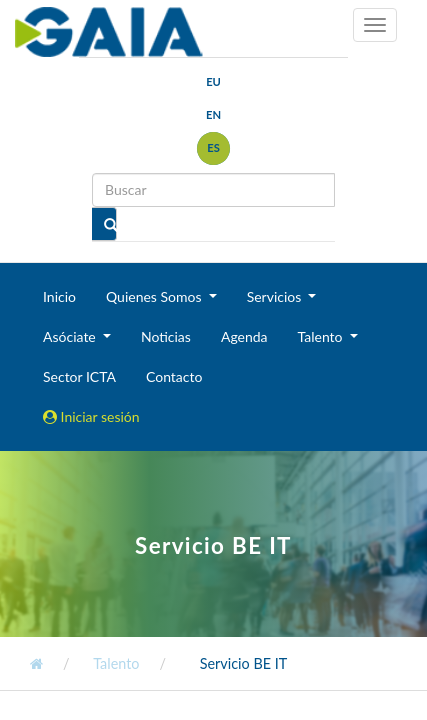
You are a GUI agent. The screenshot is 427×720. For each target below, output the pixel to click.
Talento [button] (322, 336)
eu (213, 81)
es (213, 147)
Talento (116, 663)
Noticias (166, 336)
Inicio (59, 296)
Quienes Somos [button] (155, 296)
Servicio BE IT (244, 663)
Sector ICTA (79, 376)
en (213, 114)
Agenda (244, 336)
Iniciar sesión (91, 416)
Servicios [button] (276, 296)
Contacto (174, 376)
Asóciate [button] (71, 336)
